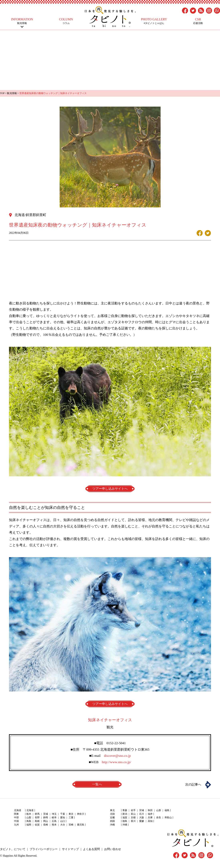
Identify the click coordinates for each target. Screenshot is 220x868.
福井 (150, 814)
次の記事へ (193, 784)
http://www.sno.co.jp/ (116, 762)
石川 (142, 814)
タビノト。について (13, 849)
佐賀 (37, 825)
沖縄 (125, 825)
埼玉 (54, 814)
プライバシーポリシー (43, 849)
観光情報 (22, 21)
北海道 (30, 810)
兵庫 (150, 817)
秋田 (150, 810)
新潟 (125, 814)
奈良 (158, 817)
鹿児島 (80, 825)
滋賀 (125, 817)
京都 (133, 817)
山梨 (29, 817)
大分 (62, 825)
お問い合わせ (112, 849)
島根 (37, 821)
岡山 (46, 821)
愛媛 (142, 821)
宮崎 (71, 825)
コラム (66, 21)
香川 (133, 821)
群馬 (37, 814)
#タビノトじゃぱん (154, 21)
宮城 (142, 810)
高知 (150, 821)
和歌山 (168, 817)
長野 (37, 817)
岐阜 (54, 817)
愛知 (62, 817)
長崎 (46, 825)
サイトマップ (70, 849)
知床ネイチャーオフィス (110, 720)
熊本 (54, 825)
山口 (62, 821)
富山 (133, 814)
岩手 (133, 810)
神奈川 (80, 814)
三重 (71, 817)
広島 (54, 821)
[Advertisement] (110, 60)
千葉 (62, 814)
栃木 (29, 814)
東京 (71, 814)
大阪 (142, 817)
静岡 (46, 817)
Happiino (8, 856)
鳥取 (29, 821)
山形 (158, 810)
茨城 (46, 814)
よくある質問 (91, 849)
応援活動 (198, 21)
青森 (125, 810)
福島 (167, 810)
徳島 (125, 821)
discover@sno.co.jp (117, 756)
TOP (2, 93)
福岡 (29, 825)
